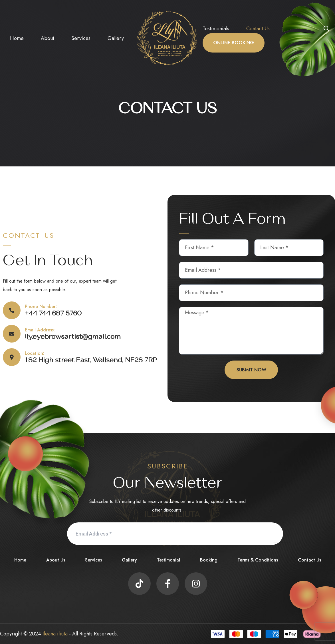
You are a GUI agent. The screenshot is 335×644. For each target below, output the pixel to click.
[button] (326, 28)
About (48, 38)
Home (17, 38)
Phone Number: (41, 306)
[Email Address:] (12, 334)
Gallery (116, 38)
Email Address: (40, 330)
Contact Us (258, 29)
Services (81, 38)
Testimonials (216, 29)
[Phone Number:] (12, 310)
